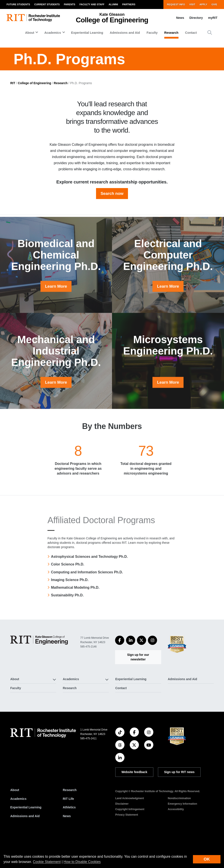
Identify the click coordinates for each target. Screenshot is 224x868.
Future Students (18, 4)
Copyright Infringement (130, 841)
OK (207, 859)
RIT (13, 115)
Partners (129, 4)
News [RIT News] (67, 848)
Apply (203, 4)
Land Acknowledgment (130, 830)
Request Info (176, 4)
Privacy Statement (127, 846)
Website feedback (134, 804)
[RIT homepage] (33, 18)
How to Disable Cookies (82, 862)
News (180, 18)
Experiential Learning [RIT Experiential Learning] (26, 839)
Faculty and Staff (92, 4)
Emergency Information (182, 835)
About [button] (30, 33)
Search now (112, 225)
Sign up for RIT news (179, 804)
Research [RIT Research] (70, 822)
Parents (70, 4)
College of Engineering (34, 115)
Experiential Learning (87, 33)
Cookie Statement (47, 862)
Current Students (47, 4)
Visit (192, 4)
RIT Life (68, 830)
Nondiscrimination (179, 830)
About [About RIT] (15, 822)
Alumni (113, 4)
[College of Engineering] (39, 672)
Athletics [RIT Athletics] (69, 839)
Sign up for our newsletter (138, 689)
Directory (196, 18)
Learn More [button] (56, 332)
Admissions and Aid (125, 33)
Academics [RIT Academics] (18, 830)
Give (214, 4)
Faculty (152, 33)
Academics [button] (53, 33)
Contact (191, 33)
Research (171, 33)
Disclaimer (122, 835)
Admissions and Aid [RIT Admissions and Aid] (25, 848)
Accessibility (176, 841)
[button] (210, 33)
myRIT (213, 18)
